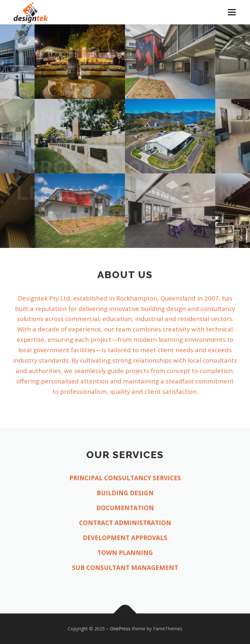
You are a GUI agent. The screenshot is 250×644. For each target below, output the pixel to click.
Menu (232, 12)
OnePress (120, 629)
